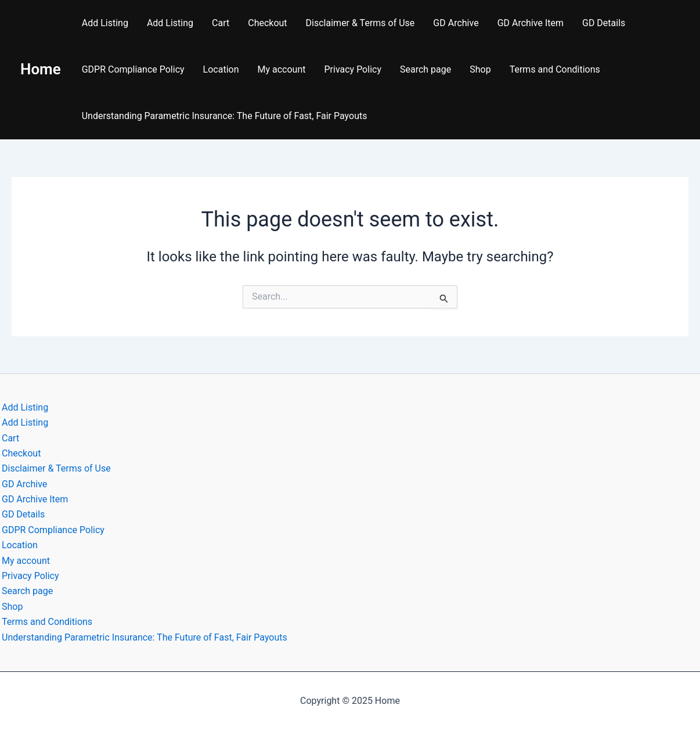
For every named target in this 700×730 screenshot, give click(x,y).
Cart (221, 23)
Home (41, 69)
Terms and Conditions (555, 69)
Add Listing (105, 23)
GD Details (604, 23)
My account (281, 69)
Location (221, 69)
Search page (425, 69)
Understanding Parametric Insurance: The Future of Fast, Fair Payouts (225, 116)
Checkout (267, 23)
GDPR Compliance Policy (133, 69)
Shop (480, 69)
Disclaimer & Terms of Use (360, 23)
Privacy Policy (353, 69)
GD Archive (456, 23)
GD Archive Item (531, 23)
